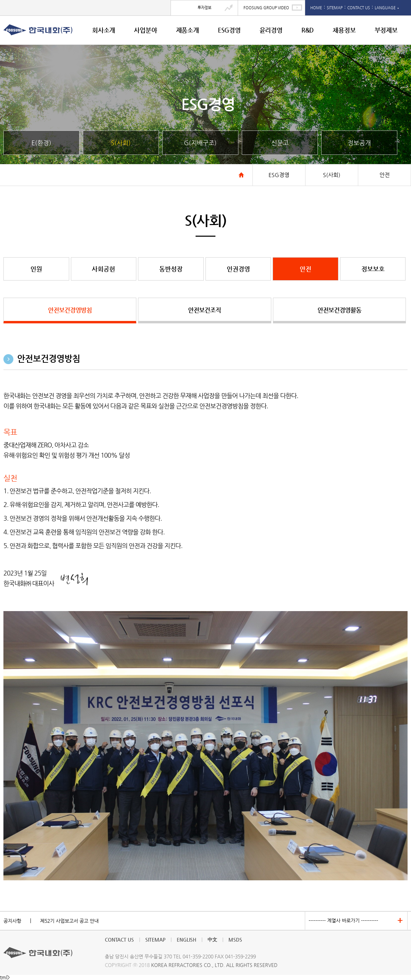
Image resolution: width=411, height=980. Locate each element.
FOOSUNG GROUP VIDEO (266, 8)
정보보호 (373, 269)
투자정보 (204, 8)
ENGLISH (186, 940)
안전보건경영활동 (339, 310)
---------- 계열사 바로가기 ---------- (343, 920)
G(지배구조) (200, 143)
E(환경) (41, 143)
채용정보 (344, 30)
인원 (36, 269)
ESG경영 (229, 30)
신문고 (280, 143)
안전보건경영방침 (70, 310)
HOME (316, 8)
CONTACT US (359, 8)
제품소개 (188, 30)
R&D (308, 30)
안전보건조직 (204, 310)
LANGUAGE (387, 8)
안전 (306, 269)
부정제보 (386, 30)
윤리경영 (271, 30)
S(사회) (121, 143)
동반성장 (171, 269)
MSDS (235, 940)
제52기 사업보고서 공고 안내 (69, 921)
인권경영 (238, 269)
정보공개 (359, 143)
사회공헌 (103, 269)
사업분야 (145, 30)
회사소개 (104, 30)
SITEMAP (335, 8)
